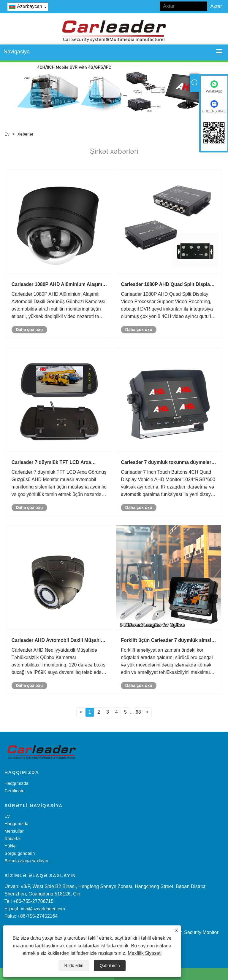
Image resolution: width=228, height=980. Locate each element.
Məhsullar (14, 831)
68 (138, 712)
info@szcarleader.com (43, 909)
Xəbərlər (26, 134)
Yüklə (10, 846)
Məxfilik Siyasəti (145, 953)
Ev (7, 134)
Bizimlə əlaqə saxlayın (26, 861)
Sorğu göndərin (20, 853)
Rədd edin (74, 965)
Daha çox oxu (29, 330)
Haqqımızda (16, 783)
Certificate (15, 791)
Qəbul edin (110, 965)
